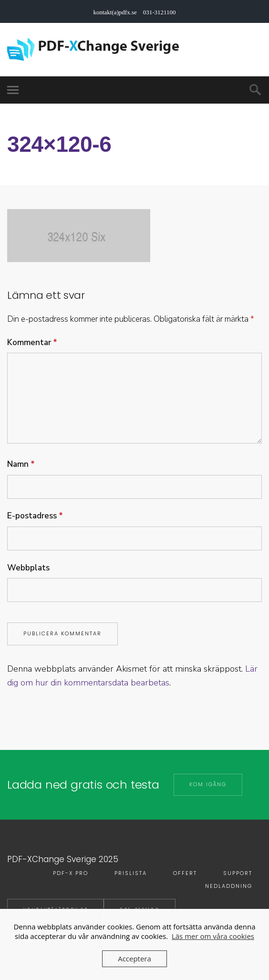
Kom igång (208, 784)
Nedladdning (229, 886)
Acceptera (134, 959)
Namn (21, 464)
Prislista (131, 873)
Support (238, 873)
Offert (185, 873)
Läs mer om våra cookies (213, 936)
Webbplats (28, 568)
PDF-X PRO (71, 873)
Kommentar (32, 342)
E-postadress (35, 516)
